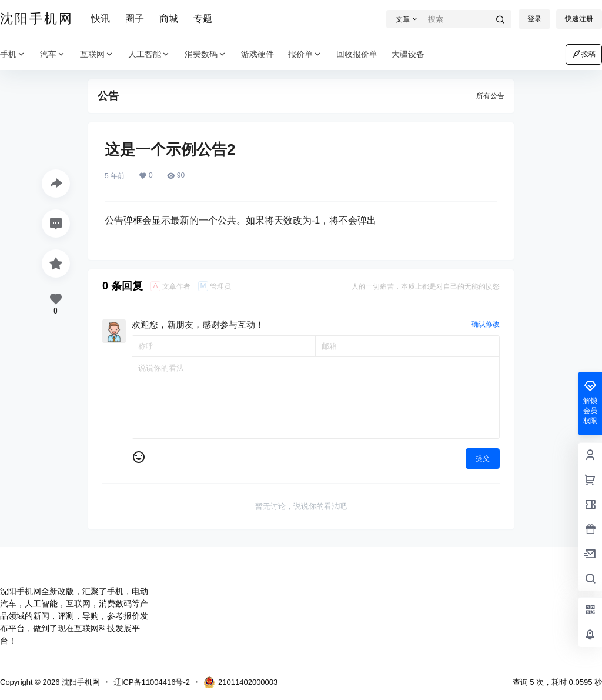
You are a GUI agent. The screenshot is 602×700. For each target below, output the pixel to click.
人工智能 (149, 54)
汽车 (53, 54)
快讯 (101, 19)
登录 (534, 19)
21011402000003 (240, 682)
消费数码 (206, 54)
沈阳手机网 (80, 682)
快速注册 (579, 19)
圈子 (135, 19)
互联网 (97, 54)
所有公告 (490, 96)
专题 (203, 19)
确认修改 (486, 324)
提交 (483, 458)
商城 (169, 19)
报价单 (305, 54)
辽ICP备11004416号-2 (152, 682)
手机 (13, 54)
